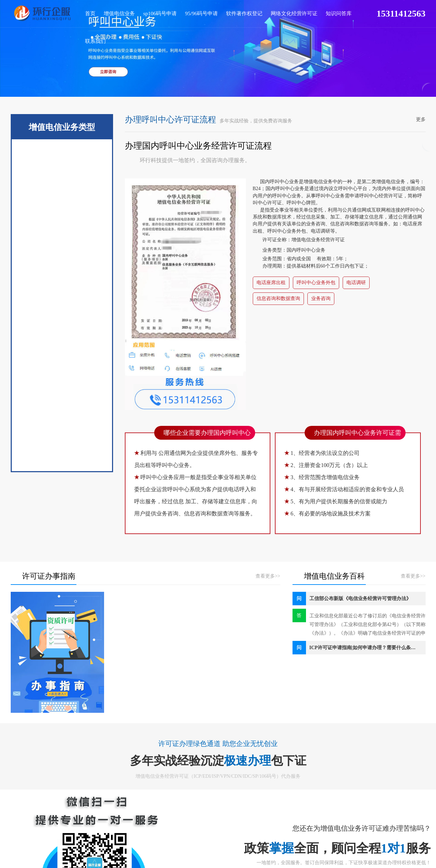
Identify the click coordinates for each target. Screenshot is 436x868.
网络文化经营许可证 (274, 13)
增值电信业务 (114, 13)
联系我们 (343, 13)
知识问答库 (315, 13)
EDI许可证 (62, 181)
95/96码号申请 (189, 13)
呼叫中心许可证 (62, 402)
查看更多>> (268, 576)
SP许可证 (62, 208)
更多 (421, 119)
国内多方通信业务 (62, 374)
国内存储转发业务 (62, 457)
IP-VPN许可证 (62, 347)
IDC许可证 (62, 264)
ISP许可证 (62, 236)
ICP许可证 (62, 153)
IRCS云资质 (62, 291)
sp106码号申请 (151, 13)
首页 (89, 13)
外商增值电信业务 (62, 430)
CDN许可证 (62, 319)
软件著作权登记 (228, 13)
